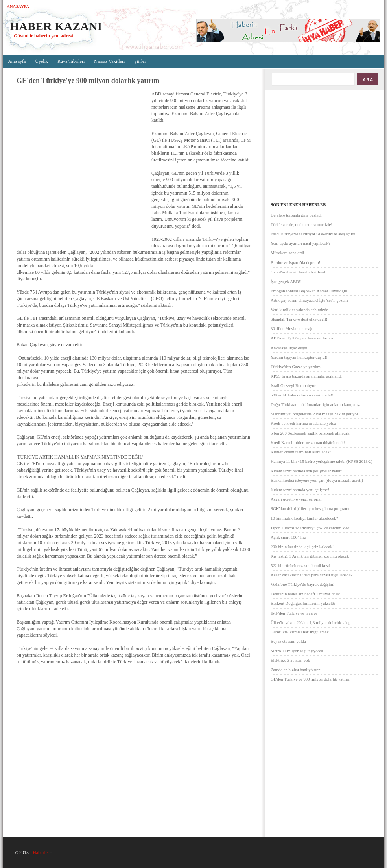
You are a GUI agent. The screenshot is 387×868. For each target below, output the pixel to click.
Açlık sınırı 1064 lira (288, 537)
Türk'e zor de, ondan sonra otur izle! (301, 224)
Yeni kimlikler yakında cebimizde (299, 310)
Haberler (41, 853)
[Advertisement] (74, 166)
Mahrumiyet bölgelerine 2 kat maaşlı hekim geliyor (314, 414)
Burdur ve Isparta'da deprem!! (296, 262)
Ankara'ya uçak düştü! (290, 348)
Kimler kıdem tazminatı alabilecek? (301, 452)
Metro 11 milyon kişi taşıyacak (297, 651)
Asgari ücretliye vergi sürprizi (296, 499)
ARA (367, 79)
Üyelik (41, 61)
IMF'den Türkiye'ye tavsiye (294, 613)
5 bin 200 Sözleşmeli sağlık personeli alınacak (310, 433)
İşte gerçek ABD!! (286, 281)
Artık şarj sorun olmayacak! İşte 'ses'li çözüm (309, 300)
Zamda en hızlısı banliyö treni (296, 670)
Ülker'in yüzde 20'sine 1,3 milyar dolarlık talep (311, 622)
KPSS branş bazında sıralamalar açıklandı (306, 376)
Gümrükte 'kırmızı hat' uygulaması (300, 632)
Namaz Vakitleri (109, 61)
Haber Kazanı (56, 26)
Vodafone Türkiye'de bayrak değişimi (302, 584)
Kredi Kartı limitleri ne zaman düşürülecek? (308, 442)
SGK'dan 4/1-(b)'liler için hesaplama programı (310, 508)
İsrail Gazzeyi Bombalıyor (293, 385)
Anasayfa (18, 6)
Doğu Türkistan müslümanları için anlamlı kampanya (316, 404)
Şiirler (140, 61)
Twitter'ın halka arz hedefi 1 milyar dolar (305, 594)
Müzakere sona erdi (287, 253)
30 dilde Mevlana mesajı (291, 328)
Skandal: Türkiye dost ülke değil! (299, 319)
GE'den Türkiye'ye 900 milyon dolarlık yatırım (311, 679)
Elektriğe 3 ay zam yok (290, 660)
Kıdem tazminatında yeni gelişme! (300, 490)
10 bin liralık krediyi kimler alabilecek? (304, 518)
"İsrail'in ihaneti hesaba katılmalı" (299, 272)
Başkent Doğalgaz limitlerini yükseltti (303, 603)
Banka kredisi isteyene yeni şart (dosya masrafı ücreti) (317, 480)
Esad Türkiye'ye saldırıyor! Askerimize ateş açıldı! (314, 234)
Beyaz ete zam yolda (288, 641)
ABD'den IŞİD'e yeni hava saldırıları (302, 338)
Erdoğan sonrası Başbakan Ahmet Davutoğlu (309, 291)
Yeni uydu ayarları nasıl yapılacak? (300, 243)
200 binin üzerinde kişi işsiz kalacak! (302, 547)
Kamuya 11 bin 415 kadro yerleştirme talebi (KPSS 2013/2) (322, 461)
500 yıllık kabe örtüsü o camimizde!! (302, 395)
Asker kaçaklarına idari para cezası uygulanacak (311, 575)
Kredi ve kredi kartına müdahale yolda (303, 423)
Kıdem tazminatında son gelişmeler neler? (306, 471)
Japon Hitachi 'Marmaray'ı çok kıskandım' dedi (311, 528)
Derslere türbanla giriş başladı (296, 215)
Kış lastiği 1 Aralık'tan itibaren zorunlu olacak (310, 556)
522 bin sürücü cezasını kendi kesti (300, 565)
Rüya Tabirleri (71, 61)
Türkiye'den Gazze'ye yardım (296, 367)
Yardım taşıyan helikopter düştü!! (299, 357)
